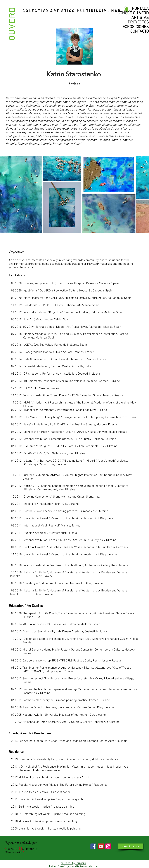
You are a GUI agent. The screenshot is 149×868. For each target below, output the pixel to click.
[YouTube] (101, 846)
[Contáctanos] (131, 846)
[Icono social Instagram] (108, 846)
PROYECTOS (138, 22)
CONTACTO (139, 32)
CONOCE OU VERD (133, 13)
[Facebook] (93, 846)
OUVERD (11, 24)
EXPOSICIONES (136, 27)
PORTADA (140, 9)
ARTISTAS (140, 18)
